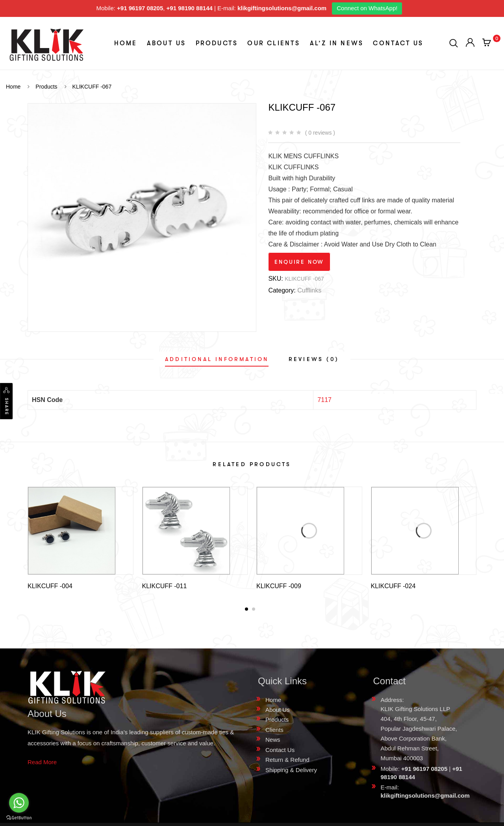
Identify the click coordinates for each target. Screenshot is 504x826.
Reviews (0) (314, 359)
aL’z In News (337, 43)
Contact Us (398, 43)
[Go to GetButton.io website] (19, 818)
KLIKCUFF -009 (279, 586)
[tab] (217, 359)
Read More (42, 764)
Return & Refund (287, 761)
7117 (324, 400)
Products (217, 43)
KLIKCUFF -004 (50, 586)
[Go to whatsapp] (19, 803)
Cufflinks (309, 290)
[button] (246, 611)
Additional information (217, 359)
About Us (167, 43)
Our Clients (274, 43)
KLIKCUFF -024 (393, 586)
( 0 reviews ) (320, 133)
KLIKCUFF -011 (165, 586)
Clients (274, 731)
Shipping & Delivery (291, 771)
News (273, 741)
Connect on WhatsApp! (367, 8)
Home (126, 43)
